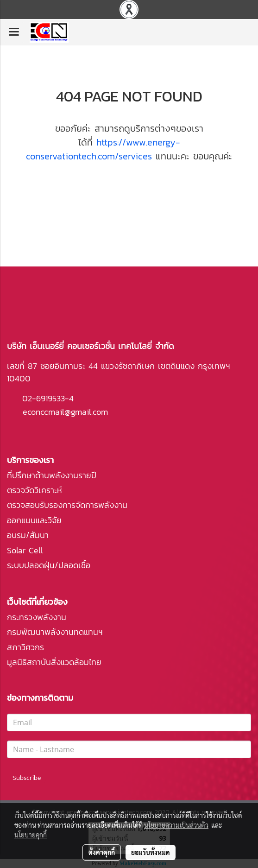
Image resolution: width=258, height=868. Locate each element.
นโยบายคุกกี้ (31, 835)
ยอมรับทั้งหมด (151, 852)
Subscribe (27, 778)
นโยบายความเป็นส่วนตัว (176, 825)
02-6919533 (44, 398)
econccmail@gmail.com (65, 412)
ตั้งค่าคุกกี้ (102, 852)
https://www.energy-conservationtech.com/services (103, 149)
